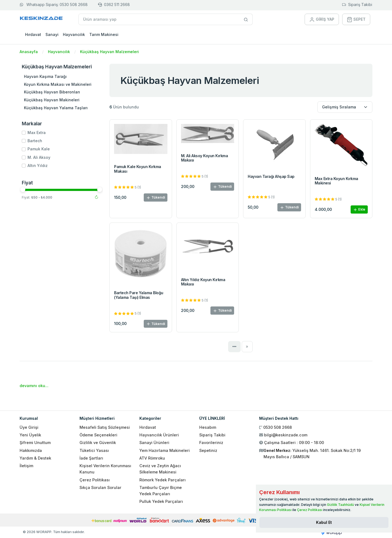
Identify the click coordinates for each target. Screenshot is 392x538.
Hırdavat (33, 34)
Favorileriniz (211, 443)
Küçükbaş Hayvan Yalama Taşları (56, 108)
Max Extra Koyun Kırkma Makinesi (336, 181)
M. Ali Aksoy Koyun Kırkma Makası (205, 158)
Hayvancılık (74, 34)
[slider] (23, 190)
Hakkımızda (31, 450)
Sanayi (52, 34)
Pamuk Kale (39, 149)
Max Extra (37, 133)
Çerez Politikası (95, 480)
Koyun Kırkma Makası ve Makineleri (58, 84)
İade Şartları (91, 458)
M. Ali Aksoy (39, 157)
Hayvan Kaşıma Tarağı (45, 76)
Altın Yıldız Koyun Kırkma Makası (203, 282)
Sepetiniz (208, 450)
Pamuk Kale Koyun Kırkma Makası (138, 169)
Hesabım (208, 427)
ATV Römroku (152, 458)
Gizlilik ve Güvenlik (98, 443)
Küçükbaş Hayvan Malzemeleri (109, 52)
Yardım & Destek (35, 458)
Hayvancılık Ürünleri (159, 435)
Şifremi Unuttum (35, 443)
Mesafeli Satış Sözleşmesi (105, 427)
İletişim (26, 466)
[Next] (247, 346)
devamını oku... (34, 386)
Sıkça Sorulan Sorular (100, 487)
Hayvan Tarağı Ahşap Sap (271, 176)
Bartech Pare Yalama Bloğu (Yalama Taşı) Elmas (139, 295)
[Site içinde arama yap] (246, 19)
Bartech (35, 141)
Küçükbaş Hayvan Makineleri (52, 100)
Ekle (359, 210)
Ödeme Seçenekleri (98, 435)
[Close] (324, 522)
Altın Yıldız (38, 165)
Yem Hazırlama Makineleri (165, 450)
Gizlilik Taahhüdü (340, 505)
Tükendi (156, 198)
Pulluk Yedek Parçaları (161, 501)
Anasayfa (29, 52)
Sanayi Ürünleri (154, 443)
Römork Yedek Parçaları (163, 480)
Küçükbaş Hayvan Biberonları (52, 92)
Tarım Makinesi (104, 34)
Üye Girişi (29, 427)
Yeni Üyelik (30, 435)
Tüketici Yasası (94, 450)
